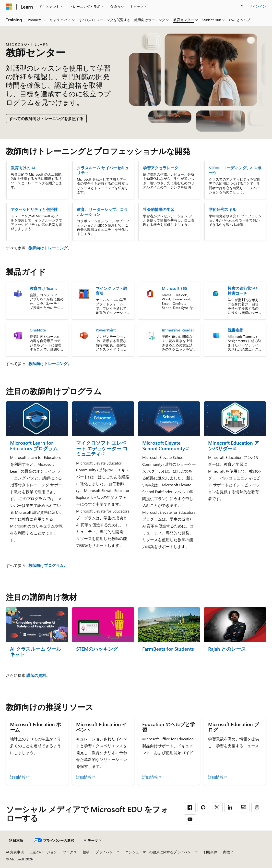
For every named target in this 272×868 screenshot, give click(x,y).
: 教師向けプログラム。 (47, 565)
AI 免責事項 (15, 852)
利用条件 (210, 852)
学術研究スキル (223, 209)
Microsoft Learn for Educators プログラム (34, 446)
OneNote (38, 330)
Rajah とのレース (227, 649)
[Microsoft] (9, 7)
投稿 (86, 852)
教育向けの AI (23, 168)
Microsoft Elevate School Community (164, 446)
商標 (226, 852)
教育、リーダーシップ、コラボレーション (102, 212)
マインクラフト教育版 (111, 291)
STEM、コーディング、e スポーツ (235, 170)
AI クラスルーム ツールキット (36, 652)
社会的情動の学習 (159, 209)
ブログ (68, 852)
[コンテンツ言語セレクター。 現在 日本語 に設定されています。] (16, 841)
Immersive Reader (178, 330)
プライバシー (106, 852)
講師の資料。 (38, 675)
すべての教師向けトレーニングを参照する (46, 118)
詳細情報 (18, 777)
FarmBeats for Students (168, 649)
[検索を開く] (242, 7)
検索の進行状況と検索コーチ (243, 291)
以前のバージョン (43, 852)
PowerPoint (106, 330)
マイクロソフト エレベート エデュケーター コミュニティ (102, 448)
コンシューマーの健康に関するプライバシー (160, 852)
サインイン (258, 6)
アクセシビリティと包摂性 (34, 209)
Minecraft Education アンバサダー (234, 446)
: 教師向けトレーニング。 (49, 248)
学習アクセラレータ (161, 168)
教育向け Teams (43, 288)
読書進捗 (236, 330)
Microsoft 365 (174, 288)
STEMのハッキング (97, 649)
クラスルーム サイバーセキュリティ (103, 170)
